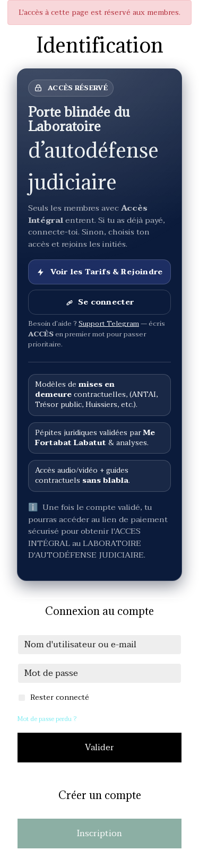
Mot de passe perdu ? (47, 719)
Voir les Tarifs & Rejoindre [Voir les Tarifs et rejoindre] (99, 272)
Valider (99, 748)
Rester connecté (60, 697)
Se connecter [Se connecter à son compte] (99, 302)
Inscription (99, 834)
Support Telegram (109, 324)
